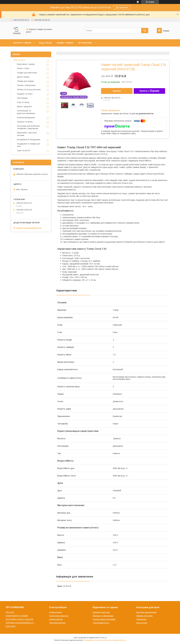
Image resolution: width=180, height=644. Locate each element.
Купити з (149, 91)
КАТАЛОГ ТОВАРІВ (22, 43)
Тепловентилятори (57, 623)
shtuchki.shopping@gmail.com (29, 228)
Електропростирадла (59, 616)
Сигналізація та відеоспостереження (26, 112)
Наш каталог (19, 60)
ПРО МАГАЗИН (85, 43)
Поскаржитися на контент (93, 640)
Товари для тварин (25, 81)
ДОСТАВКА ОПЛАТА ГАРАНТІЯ (19, 619)
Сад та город (23, 102)
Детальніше (122, 7)
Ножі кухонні (142, 623)
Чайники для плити (144, 616)
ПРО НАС (10, 612)
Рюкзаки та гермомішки (103, 616)
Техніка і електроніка (26, 85)
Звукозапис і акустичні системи (27, 134)
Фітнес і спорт (23, 68)
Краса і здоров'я (24, 106)
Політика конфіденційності (115, 640)
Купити (117, 91)
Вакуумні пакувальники (146, 612)
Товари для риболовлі (27, 73)
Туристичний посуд (101, 623)
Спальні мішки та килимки (104, 619)
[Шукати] (145, 31)
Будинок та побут (25, 94)
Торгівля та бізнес (25, 122)
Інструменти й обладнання (29, 140)
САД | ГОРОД (45, 43)
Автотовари (22, 98)
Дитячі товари (23, 77)
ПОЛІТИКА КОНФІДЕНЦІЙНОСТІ (20, 623)
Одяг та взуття (24, 150)
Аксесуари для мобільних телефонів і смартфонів (28, 127)
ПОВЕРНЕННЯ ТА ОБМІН (17, 616)
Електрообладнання (26, 118)
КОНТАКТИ (11, 626)
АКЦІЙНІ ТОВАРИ (65, 43)
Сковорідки (141, 619)
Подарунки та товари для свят (28, 145)
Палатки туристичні (101, 612)
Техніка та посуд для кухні (29, 89)
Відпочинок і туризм (26, 64)
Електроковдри (56, 619)
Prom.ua (103, 638)
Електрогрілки (55, 612)
